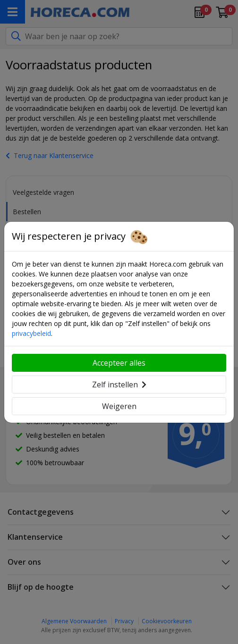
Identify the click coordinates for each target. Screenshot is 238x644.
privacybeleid (31, 333)
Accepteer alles (119, 363)
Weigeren (119, 406)
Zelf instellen (119, 385)
